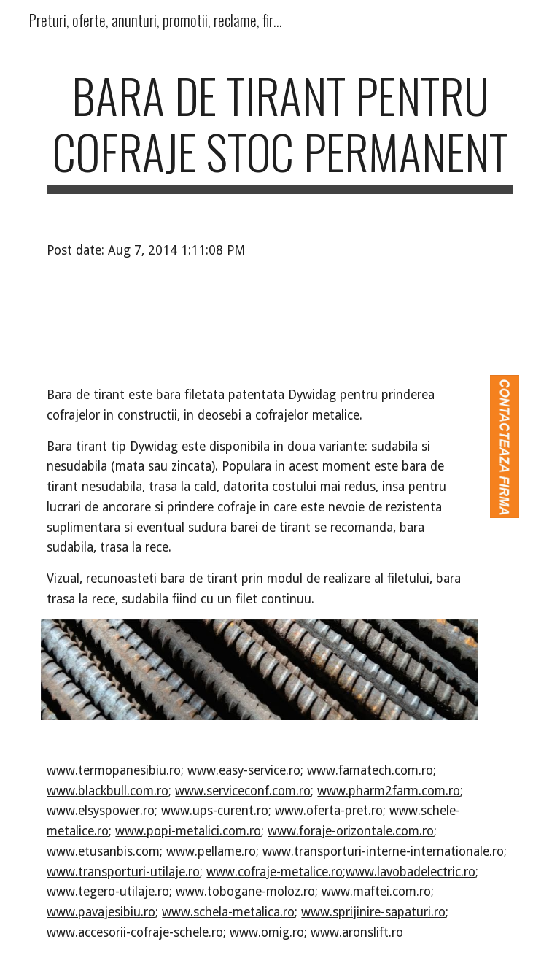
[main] (280, 131)
